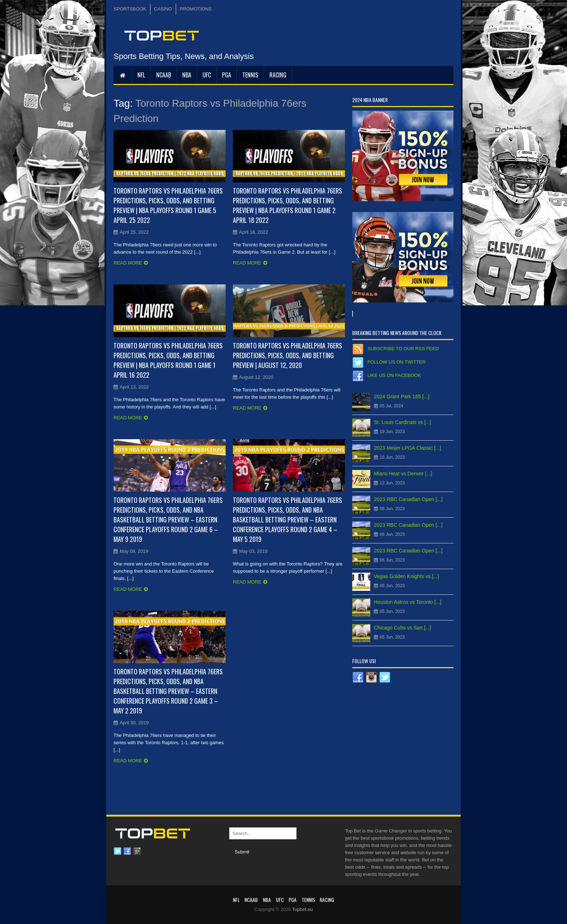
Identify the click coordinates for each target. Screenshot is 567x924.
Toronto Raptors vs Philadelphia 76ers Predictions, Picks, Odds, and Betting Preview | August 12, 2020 (287, 355)
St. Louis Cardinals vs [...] (403, 422)
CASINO (163, 9)
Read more (128, 263)
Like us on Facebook (394, 375)
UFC (207, 75)
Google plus (137, 851)
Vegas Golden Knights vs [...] (406, 576)
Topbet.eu (302, 909)
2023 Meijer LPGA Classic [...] (408, 448)
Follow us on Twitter (397, 362)
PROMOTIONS (196, 9)
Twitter (118, 851)
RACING (278, 75)
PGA (227, 75)
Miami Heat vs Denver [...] (403, 474)
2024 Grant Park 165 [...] (402, 397)
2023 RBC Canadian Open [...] (408, 499)
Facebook (127, 851)
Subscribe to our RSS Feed (403, 349)
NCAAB (164, 75)
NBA (187, 75)
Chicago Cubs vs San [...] (402, 628)
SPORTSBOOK (130, 9)
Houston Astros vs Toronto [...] (408, 602)
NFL (141, 75)
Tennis (250, 75)
